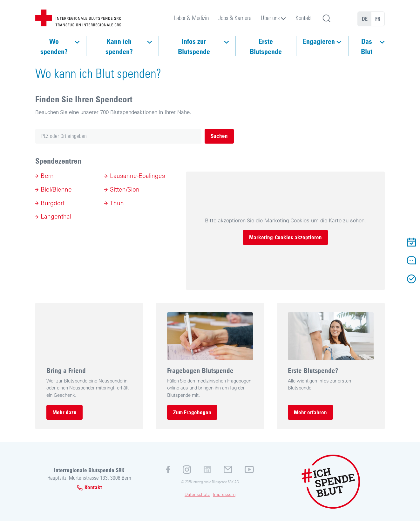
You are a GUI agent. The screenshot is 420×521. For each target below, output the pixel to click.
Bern (47, 176)
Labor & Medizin (191, 18)
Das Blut (367, 46)
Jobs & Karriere (235, 18)
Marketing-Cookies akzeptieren (285, 237)
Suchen (219, 136)
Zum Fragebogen (192, 412)
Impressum (224, 494)
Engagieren (319, 41)
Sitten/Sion (125, 189)
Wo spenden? (54, 46)
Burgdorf (53, 203)
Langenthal (56, 216)
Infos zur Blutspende (194, 46)
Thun (117, 203)
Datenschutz (197, 494)
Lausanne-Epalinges (138, 176)
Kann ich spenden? (119, 46)
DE (365, 19)
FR (378, 19)
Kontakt (304, 18)
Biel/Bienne (56, 189)
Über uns (270, 18)
